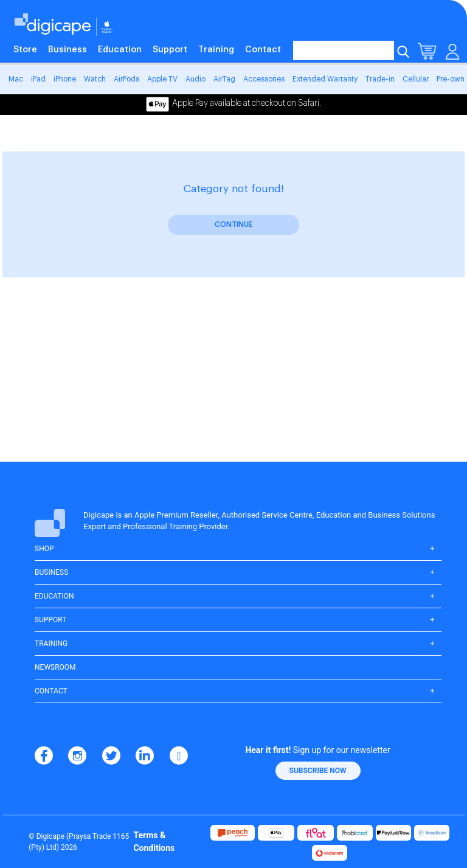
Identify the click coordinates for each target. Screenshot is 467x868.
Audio (195, 79)
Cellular (416, 79)
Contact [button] (51, 691)
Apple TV (162, 79)
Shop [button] (44, 549)
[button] (318, 771)
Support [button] (50, 620)
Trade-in (380, 79)
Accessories (264, 79)
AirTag (224, 79)
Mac (16, 79)
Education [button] (54, 596)
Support (170, 50)
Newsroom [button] (55, 667)
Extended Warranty (325, 79)
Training (216, 50)
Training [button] (51, 644)
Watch (95, 79)
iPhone (65, 79)
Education (120, 50)
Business (67, 50)
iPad (38, 79)
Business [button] (51, 572)
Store (25, 50)
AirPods (126, 79)
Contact (263, 50)
